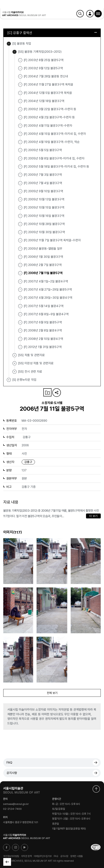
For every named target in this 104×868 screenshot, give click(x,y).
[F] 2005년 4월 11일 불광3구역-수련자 (48, 125)
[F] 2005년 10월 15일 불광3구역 (44, 207)
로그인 (90, 14)
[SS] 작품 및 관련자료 (15, 355)
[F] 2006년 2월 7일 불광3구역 (43, 265)
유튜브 (25, 847)
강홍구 (28, 462)
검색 (80, 14)
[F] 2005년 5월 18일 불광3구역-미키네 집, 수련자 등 (56, 167)
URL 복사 (57, 393)
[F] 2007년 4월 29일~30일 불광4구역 (48, 298)
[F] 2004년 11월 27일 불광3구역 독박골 (48, 84)
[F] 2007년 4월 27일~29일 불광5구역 (48, 290)
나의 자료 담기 (47, 392)
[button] (98, 14)
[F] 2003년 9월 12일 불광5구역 (43, 68)
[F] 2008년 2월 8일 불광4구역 (43, 330)
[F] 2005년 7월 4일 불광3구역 (43, 183)
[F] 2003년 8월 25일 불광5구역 (44, 60)
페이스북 (7, 847)
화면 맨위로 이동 (96, 789)
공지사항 (12, 773)
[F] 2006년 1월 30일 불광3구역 (43, 257)
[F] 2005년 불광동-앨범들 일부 (43, 248)
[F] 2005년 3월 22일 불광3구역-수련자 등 (50, 109)
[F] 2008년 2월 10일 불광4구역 (43, 339)
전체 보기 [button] (52, 693)
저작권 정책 (26, 856)
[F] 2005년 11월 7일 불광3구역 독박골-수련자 (52, 240)
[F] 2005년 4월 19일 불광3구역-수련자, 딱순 (52, 142)
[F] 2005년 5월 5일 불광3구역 (43, 150)
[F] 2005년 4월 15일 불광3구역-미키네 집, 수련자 (55, 134)
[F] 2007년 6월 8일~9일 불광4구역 (46, 314)
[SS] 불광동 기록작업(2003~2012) (15, 52)
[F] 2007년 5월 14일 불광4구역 (44, 306)
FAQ (9, 763)
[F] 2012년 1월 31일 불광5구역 (43, 347)
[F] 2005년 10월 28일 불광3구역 (44, 224)
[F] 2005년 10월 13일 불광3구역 (44, 199)
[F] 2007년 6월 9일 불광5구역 (43, 322)
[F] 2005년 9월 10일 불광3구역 (43, 191)
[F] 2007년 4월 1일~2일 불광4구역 (46, 281)
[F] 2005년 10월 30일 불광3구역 (44, 232)
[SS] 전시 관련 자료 (15, 372)
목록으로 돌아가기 (7, 862)
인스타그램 (16, 847)
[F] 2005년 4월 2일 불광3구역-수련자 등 (49, 117)
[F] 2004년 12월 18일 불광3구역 (44, 101)
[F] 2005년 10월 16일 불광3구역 (44, 216)
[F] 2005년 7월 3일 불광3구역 (43, 175)
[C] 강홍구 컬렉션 (52, 33)
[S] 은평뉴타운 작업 (9, 380)
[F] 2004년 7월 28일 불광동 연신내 (46, 76)
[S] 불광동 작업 (9, 44)
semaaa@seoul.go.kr (16, 804)
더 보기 (93, 516)
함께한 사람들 (77, 856)
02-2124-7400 (12, 809)
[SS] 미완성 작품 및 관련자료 (15, 363)
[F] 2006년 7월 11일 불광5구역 (43, 273)
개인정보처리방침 (11, 856)
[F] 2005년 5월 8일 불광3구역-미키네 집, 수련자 (54, 158)
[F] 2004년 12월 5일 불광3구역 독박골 (48, 93)
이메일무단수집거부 (43, 856)
